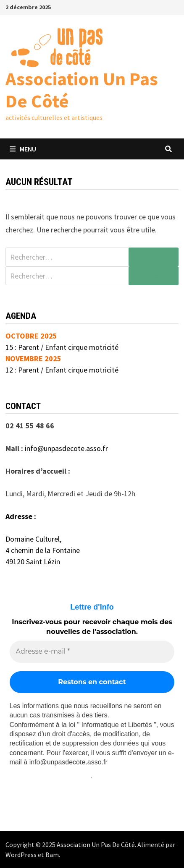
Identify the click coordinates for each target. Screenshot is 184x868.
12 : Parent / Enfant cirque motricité (62, 370)
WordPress (21, 855)
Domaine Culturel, (33, 539)
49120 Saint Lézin (33, 562)
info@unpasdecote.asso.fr (66, 448)
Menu (23, 149)
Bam (52, 855)
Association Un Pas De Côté (82, 90)
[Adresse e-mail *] (92, 652)
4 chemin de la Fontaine (43, 550)
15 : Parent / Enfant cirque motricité (62, 347)
